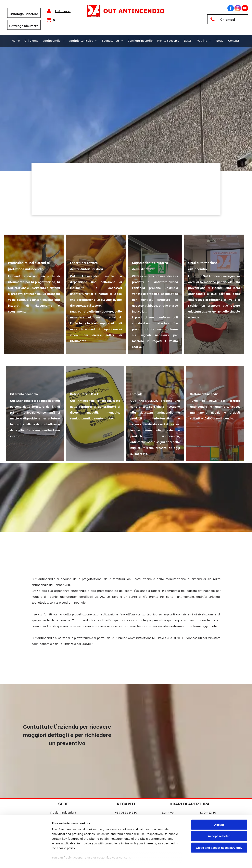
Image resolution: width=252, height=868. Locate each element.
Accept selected (219, 819)
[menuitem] (16, 40)
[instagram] (238, 9)
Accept (219, 807)
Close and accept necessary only (219, 830)
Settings (200, 860)
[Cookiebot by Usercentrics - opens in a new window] (25, 860)
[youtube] (245, 9)
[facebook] (231, 9)
